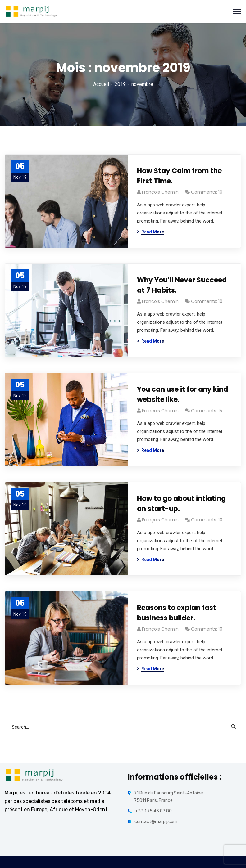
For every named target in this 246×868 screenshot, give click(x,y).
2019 (120, 84)
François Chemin (160, 192)
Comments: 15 (207, 411)
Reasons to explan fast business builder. (177, 613)
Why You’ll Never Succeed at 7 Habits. (182, 285)
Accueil (101, 84)
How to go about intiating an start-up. (181, 504)
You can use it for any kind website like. (182, 394)
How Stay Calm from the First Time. (179, 176)
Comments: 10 (207, 192)
